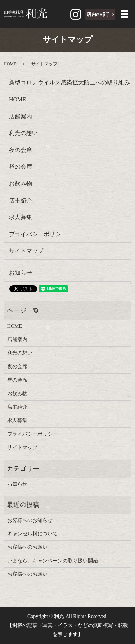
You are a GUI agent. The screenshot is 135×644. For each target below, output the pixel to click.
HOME (10, 64)
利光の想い (23, 133)
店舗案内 (21, 116)
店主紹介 (21, 201)
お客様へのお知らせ (30, 520)
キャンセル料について (32, 534)
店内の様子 (98, 14)
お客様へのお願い (27, 547)
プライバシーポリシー (38, 234)
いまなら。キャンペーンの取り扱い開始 (53, 561)
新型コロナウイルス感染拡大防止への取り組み (69, 82)
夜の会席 (21, 150)
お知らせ (21, 273)
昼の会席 (21, 167)
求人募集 (21, 217)
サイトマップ (26, 251)
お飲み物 (21, 184)
